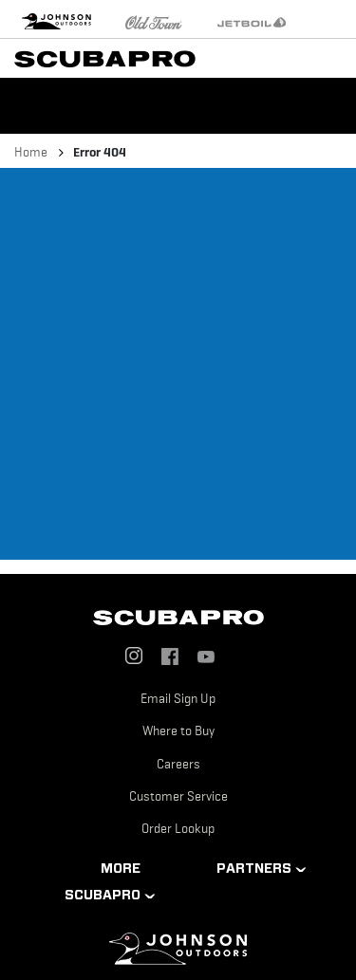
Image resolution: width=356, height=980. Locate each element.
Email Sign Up (178, 698)
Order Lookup (178, 828)
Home (31, 152)
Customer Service (178, 796)
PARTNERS (254, 868)
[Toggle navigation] (337, 57)
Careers (178, 764)
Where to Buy (178, 730)
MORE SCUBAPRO (103, 881)
